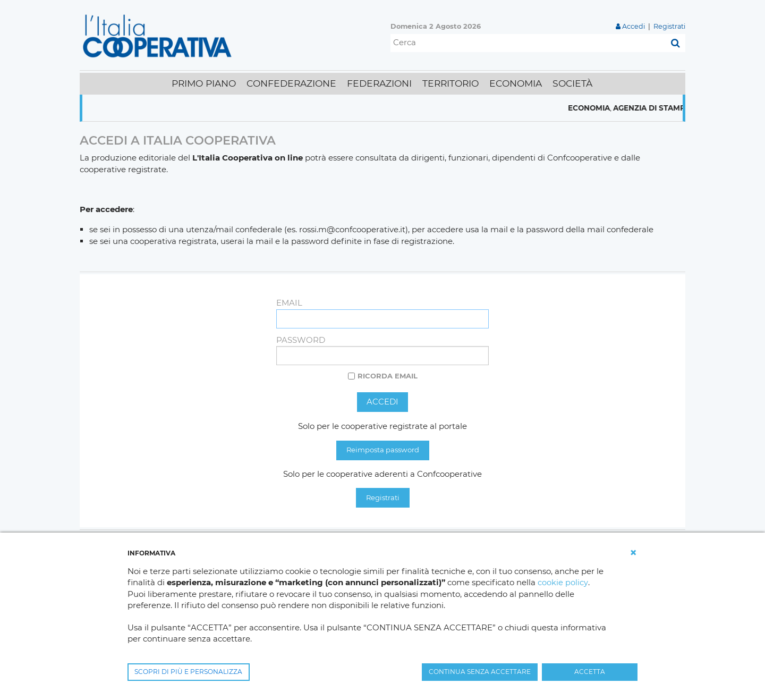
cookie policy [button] (563, 583)
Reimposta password (383, 450)
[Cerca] (528, 43)
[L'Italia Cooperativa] (159, 35)
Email (289, 303)
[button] (633, 553)
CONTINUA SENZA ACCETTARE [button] (480, 672)
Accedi (633, 26)
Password (301, 340)
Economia (621, 108)
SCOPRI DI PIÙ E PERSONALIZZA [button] (188, 672)
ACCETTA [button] (590, 672)
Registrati (669, 26)
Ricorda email (388, 376)
